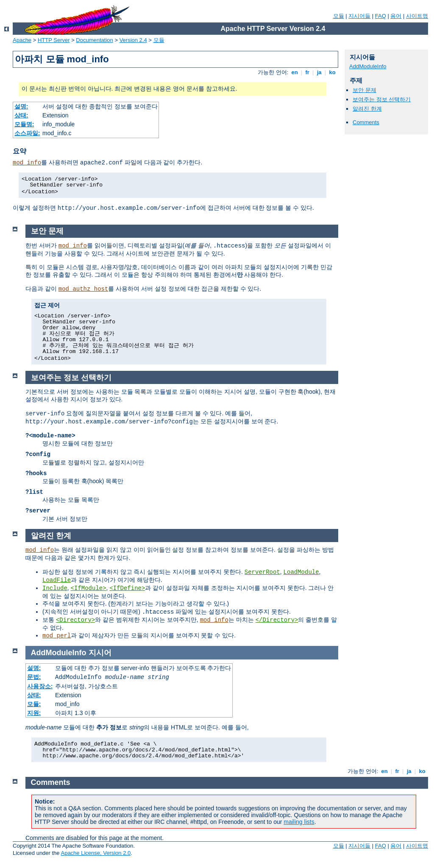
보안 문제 (364, 90)
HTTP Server (54, 40)
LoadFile (57, 580)
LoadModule (301, 572)
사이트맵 (417, 16)
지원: (34, 713)
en (295, 72)
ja (319, 72)
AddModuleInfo (368, 66)
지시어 (100, 653)
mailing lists (299, 822)
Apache (22, 40)
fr (307, 72)
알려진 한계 (367, 109)
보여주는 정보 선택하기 (382, 99)
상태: (21, 115)
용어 (396, 16)
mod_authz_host (83, 289)
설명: (21, 106)
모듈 (339, 16)
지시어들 (359, 16)
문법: (34, 677)
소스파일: (27, 133)
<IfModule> (89, 588)
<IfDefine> (127, 588)
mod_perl (57, 636)
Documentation (94, 40)
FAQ (381, 16)
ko (332, 72)
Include (55, 588)
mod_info (27, 163)
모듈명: (24, 124)
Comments (366, 122)
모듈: (34, 704)
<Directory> (75, 620)
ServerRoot (262, 572)
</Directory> (277, 620)
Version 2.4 (133, 40)
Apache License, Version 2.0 (96, 853)
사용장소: (40, 686)
